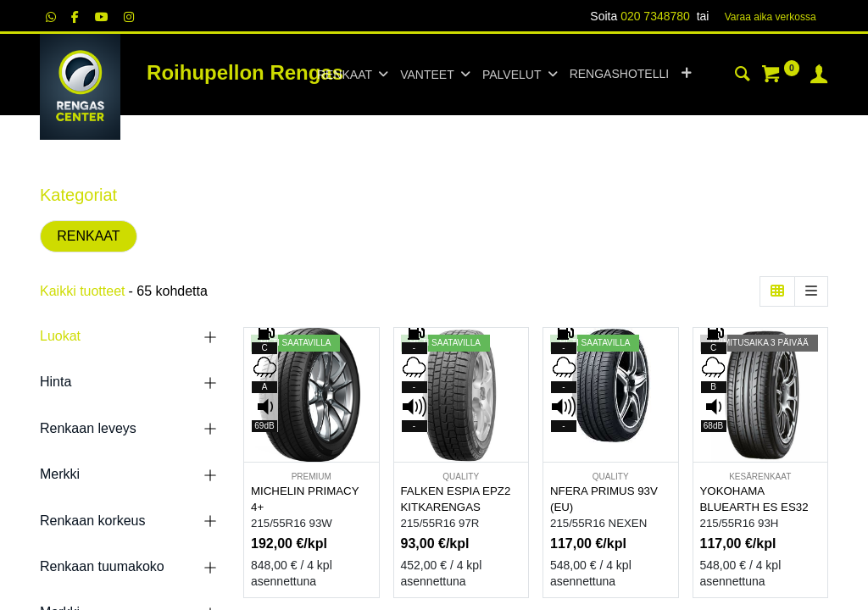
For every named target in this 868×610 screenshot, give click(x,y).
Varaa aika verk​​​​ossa (771, 17)
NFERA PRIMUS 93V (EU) (604, 499)
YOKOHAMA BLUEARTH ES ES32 (754, 499)
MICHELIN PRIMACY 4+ (305, 499)
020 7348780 (655, 16)
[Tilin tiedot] (819, 76)
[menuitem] (619, 75)
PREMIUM (312, 477)
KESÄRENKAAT (760, 477)
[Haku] (743, 76)
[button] (686, 75)
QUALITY (461, 477)
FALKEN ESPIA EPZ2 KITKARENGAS (456, 499)
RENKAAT (88, 236)
